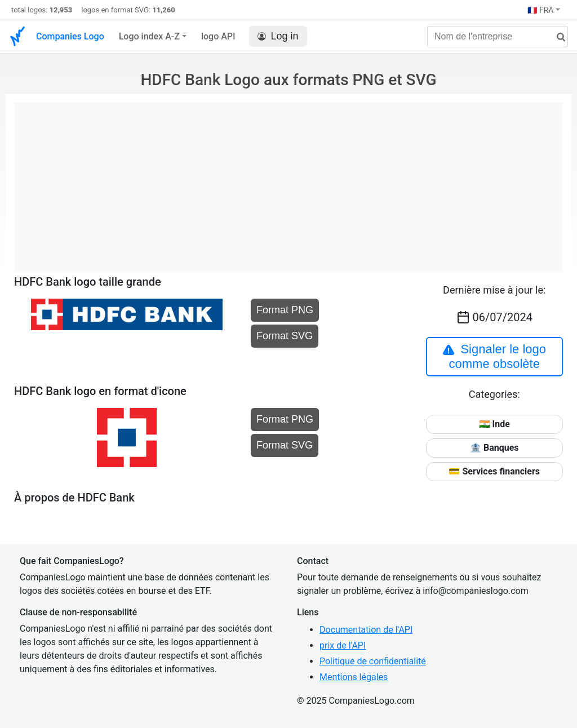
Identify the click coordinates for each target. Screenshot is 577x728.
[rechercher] (557, 37)
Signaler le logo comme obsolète (494, 356)
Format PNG (285, 310)
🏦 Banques (494, 448)
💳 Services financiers (494, 471)
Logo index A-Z (149, 36)
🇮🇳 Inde (494, 424)
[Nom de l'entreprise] (498, 37)
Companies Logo (70, 36)
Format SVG (285, 336)
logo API (218, 36)
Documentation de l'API (366, 630)
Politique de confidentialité (373, 661)
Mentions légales (354, 677)
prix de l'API (343, 645)
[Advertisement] (288, 181)
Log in (278, 36)
